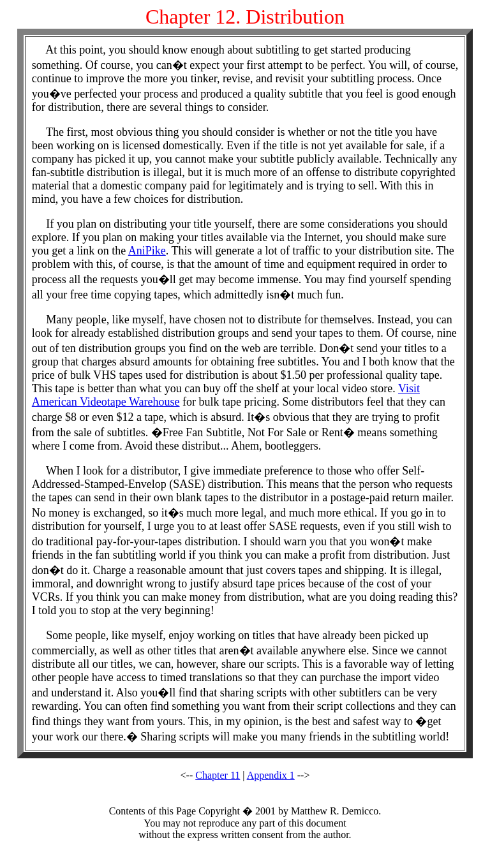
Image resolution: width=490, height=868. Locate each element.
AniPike (147, 251)
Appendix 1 (271, 775)
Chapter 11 (218, 775)
